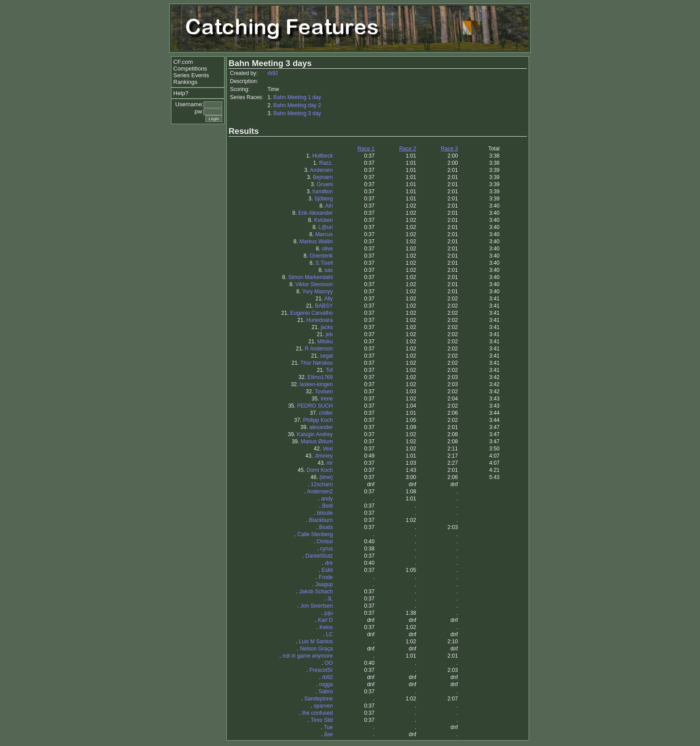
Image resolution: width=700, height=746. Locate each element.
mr (329, 463)
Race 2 (408, 149)
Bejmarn (323, 177)
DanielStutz (319, 556)
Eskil (327, 570)
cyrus (327, 549)
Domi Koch (320, 470)
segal (327, 356)
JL (330, 599)
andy (327, 499)
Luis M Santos (316, 642)
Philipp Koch (318, 420)
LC (329, 634)
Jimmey (323, 456)
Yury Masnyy (318, 292)
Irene (327, 399)
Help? (181, 93)
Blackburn (321, 520)
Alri (329, 206)
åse (328, 734)
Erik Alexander (315, 213)
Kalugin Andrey (315, 434)
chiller (326, 413)
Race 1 (366, 149)
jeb (329, 334)
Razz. (326, 163)
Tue (328, 727)
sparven (323, 706)
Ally (328, 299)
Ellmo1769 (320, 377)
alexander (321, 427)
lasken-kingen (316, 384)
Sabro (325, 692)
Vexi (328, 449)
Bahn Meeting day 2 (297, 105)
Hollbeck (322, 156)
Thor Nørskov (317, 363)
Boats (326, 527)
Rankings (185, 82)
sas (329, 270)
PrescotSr (321, 670)
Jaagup (324, 584)
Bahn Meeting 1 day (297, 97)
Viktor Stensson (314, 284)
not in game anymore (308, 656)
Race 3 (450, 149)
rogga (326, 684)
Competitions (190, 69)
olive (327, 249)
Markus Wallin (316, 242)
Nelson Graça (316, 649)
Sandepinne (318, 699)
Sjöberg (323, 199)
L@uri (325, 227)
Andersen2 (320, 492)
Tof (329, 370)
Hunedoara (319, 320)
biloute (325, 513)
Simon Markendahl (310, 277)
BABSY (324, 306)
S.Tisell (324, 263)
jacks (327, 327)
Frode (326, 577)
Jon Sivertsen (317, 606)
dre (329, 563)
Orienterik (321, 256)
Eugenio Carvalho (311, 313)
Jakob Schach (316, 592)
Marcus (324, 234)
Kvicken (323, 220)
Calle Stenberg (315, 534)
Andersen (321, 170)
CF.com (183, 62)
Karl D (325, 620)
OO (329, 663)
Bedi (327, 506)
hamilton (323, 192)
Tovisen (324, 392)
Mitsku (325, 342)
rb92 (273, 73)
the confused (318, 713)
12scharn (322, 484)
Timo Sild (322, 720)
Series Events (191, 75)
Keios (326, 627)
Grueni (325, 184)
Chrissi (325, 542)
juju (329, 613)
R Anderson (319, 349)
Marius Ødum (317, 442)
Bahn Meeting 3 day (297, 113)
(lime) (326, 477)
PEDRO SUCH (315, 406)
